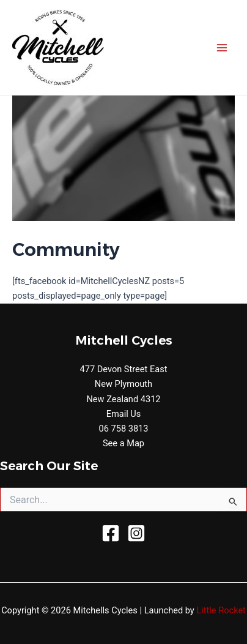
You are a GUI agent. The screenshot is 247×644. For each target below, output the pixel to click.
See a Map (123, 443)
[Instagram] (136, 533)
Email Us (124, 414)
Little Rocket (221, 610)
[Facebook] (111, 533)
